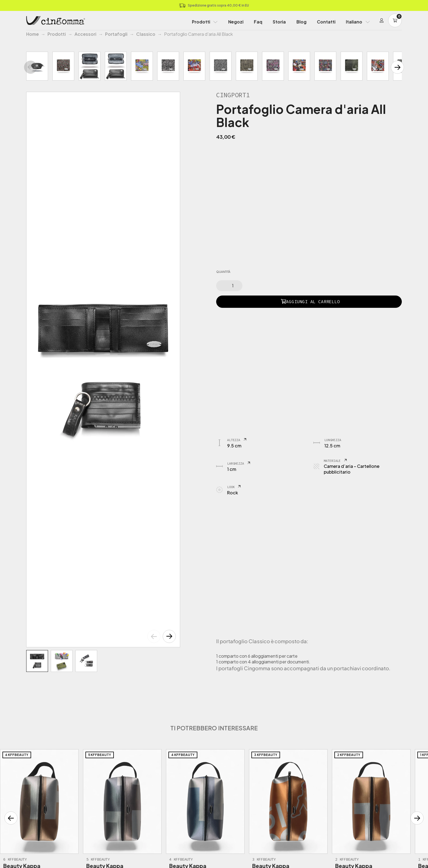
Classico (146, 34)
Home (32, 34)
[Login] (382, 20)
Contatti (326, 22)
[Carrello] (395, 20)
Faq (258, 22)
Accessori (85, 34)
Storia (279, 22)
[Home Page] (56, 20)
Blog (301, 22)
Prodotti (201, 22)
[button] (169, 636)
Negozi (236, 22)
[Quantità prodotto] (229, 286)
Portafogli (116, 34)
